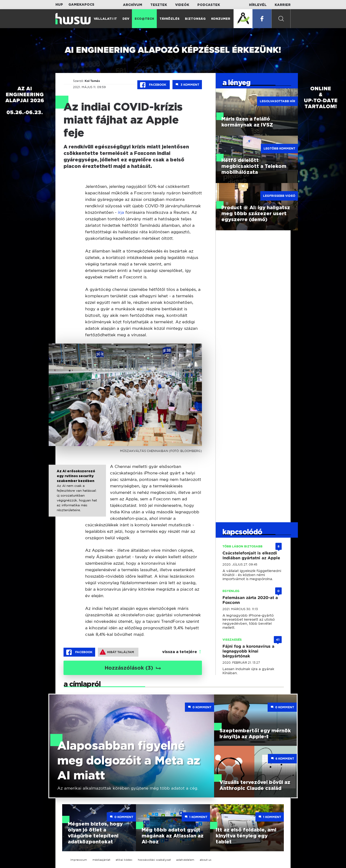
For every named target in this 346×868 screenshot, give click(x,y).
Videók (182, 5)
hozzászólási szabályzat (154, 860)
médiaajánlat (101, 860)
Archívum (133, 5)
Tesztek (159, 5)
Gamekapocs (81, 5)
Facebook (154, 85)
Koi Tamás (92, 81)
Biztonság (195, 19)
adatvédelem (185, 860)
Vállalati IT (105, 19)
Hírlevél (258, 5)
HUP (59, 5)
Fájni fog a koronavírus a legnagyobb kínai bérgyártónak (248, 651)
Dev (126, 19)
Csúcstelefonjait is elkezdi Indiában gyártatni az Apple (251, 556)
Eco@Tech (144, 19)
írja (121, 212)
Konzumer (221, 19)
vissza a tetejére (180, 652)
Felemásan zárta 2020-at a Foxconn (250, 600)
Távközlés (169, 19)
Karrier (283, 5)
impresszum (79, 860)
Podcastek (209, 5)
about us (206, 860)
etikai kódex (124, 860)
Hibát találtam (117, 652)
